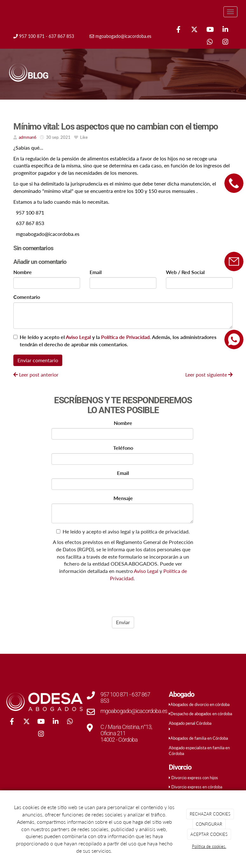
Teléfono (123, 448)
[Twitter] (194, 30)
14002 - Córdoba (119, 740)
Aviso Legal (78, 337)
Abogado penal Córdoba (190, 723)
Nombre (23, 272)
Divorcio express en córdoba (197, 787)
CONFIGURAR (209, 824)
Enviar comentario (38, 360)
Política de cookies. (209, 846)
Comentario (27, 297)
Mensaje (123, 498)
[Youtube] (210, 30)
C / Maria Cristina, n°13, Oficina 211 (126, 730)
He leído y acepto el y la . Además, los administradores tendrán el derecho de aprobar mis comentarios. (118, 341)
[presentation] (92, 597)
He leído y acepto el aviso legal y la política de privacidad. (123, 531)
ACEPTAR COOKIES (209, 834)
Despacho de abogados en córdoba (201, 714)
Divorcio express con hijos (195, 778)
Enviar (123, 622)
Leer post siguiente (209, 374)
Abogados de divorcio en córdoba (200, 704)
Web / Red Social (185, 272)
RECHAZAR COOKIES (210, 814)
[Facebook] (179, 30)
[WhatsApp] (210, 42)
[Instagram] (225, 42)
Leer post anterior (36, 374)
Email (96, 272)
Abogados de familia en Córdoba (199, 738)
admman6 (28, 137)
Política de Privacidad (125, 337)
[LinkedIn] (225, 30)
